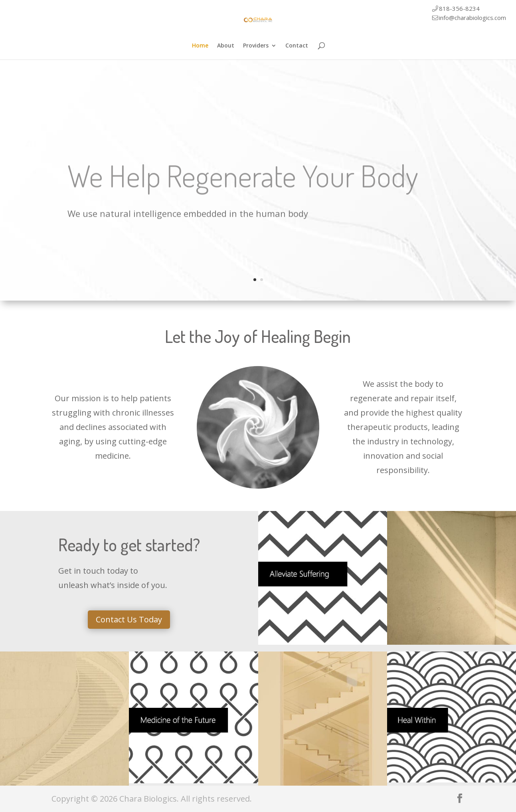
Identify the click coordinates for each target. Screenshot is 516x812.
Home (200, 46)
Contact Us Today (129, 619)
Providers (256, 46)
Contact (297, 46)
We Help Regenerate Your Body (243, 184)
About (226, 46)
